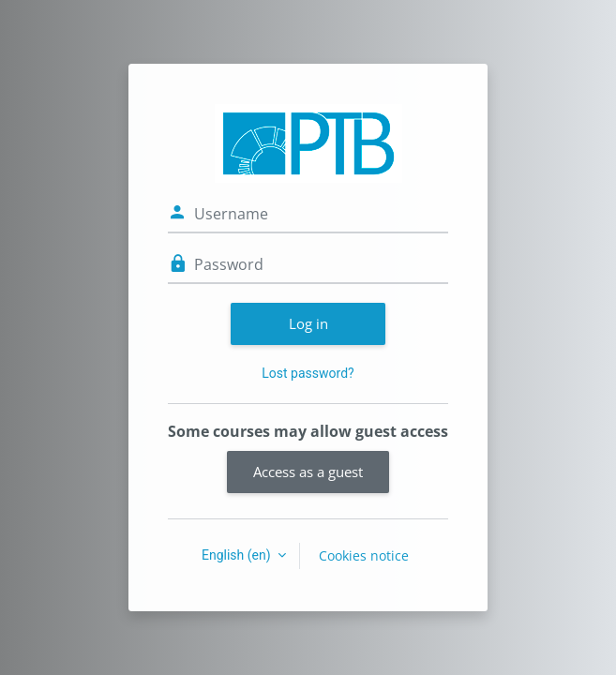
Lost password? (308, 373)
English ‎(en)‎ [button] (238, 555)
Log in (308, 323)
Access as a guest (308, 472)
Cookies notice (364, 555)
